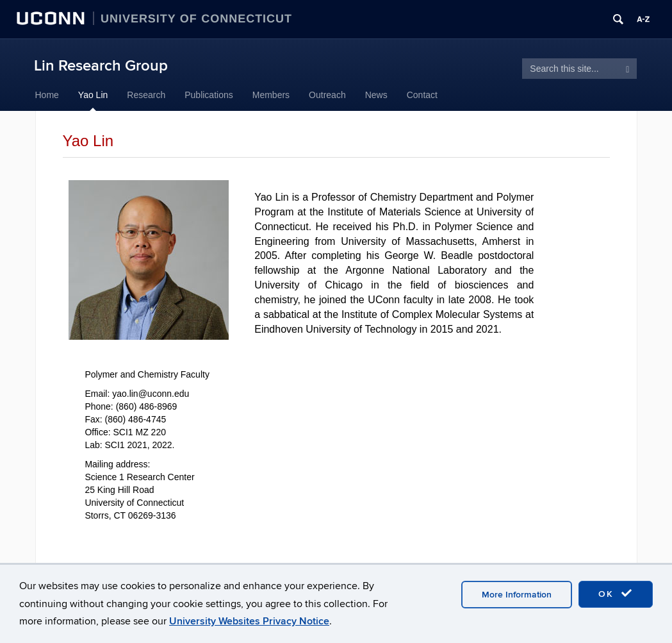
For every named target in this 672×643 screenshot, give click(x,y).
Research (146, 95)
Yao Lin (93, 95)
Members (271, 95)
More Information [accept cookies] (517, 595)
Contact (422, 95)
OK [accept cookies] (616, 594)
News (376, 95)
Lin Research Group (101, 66)
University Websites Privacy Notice (249, 621)
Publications (209, 95)
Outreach (327, 95)
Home (47, 95)
